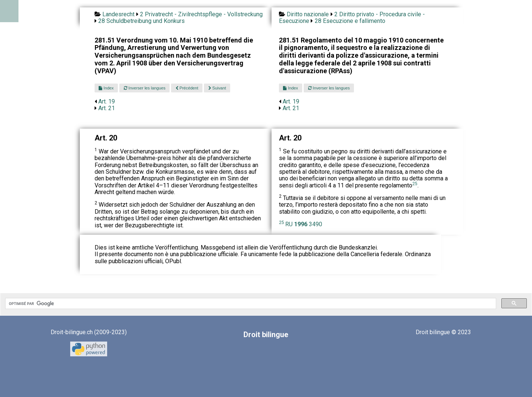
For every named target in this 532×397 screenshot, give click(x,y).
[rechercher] (250, 303)
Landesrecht (118, 14)
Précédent (187, 88)
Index (106, 88)
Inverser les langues (145, 88)
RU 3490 (304, 224)
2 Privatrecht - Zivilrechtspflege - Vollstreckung (201, 14)
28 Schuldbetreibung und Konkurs (141, 21)
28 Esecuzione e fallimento (350, 21)
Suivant (217, 88)
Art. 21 (107, 108)
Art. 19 (107, 101)
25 (415, 184)
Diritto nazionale (308, 14)
